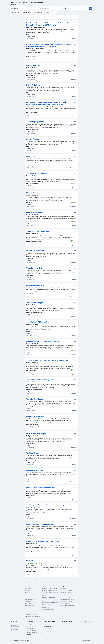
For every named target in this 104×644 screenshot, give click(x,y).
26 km (65, 8)
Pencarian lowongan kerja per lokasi (32, 616)
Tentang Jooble (30, 624)
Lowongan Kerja (48, 626)
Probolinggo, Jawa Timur (30, 600)
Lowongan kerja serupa (32, 630)
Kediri (26, 598)
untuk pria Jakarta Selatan (48, 609)
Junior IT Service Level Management (40, 380)
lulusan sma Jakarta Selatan (66, 590)
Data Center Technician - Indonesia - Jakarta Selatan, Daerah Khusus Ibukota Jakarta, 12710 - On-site (49, 24)
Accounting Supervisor (35, 122)
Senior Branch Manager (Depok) (38, 231)
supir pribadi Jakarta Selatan (66, 601)
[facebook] (82, 622)
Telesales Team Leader (35, 399)
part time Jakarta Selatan (65, 592)
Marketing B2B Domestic (36, 416)
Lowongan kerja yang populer (31, 614)
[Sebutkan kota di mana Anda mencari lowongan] (54, 8)
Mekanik (30, 561)
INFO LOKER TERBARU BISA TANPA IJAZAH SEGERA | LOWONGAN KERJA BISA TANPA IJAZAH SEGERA (46, 103)
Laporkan (73, 38)
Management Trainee (34, 66)
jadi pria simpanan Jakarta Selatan (50, 588)
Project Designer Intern (35, 285)
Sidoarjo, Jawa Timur (29, 605)
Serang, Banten (28, 603)
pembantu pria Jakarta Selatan (49, 597)
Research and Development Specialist (41, 488)
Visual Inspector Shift (34, 268)
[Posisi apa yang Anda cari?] (24, 8)
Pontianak (27, 590)
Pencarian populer (30, 583)
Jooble (92, 641)
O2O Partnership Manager (36, 434)
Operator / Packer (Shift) (35, 251)
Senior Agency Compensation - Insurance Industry (45, 505)
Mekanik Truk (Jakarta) (35, 193)
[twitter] (88, 622)
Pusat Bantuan (30, 628)
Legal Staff (31, 156)
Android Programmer (34, 139)
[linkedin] (92, 622)
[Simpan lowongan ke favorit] (75, 23)
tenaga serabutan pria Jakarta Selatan (51, 592)
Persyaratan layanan (15, 641)
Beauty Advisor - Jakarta (36, 470)
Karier (28, 626)
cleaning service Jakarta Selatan (67, 600)
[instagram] (85, 622)
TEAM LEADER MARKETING (37, 174)
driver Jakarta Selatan (65, 594)
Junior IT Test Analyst (35, 303)
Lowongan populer (66, 624)
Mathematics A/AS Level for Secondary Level (43, 341)
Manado (27, 592)
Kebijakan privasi (25, 641)
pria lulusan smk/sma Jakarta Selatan (50, 602)
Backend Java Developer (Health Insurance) (43, 541)
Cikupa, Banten (28, 601)
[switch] (75, 17)
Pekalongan (27, 596)
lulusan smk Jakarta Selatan (66, 596)
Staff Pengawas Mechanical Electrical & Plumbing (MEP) (47, 361)
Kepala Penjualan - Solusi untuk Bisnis (40, 524)
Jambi (26, 594)
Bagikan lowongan (48, 624)
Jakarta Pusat (28, 588)
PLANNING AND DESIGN (35, 212)
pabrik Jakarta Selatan (65, 588)
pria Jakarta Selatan (47, 604)
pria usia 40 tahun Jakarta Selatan (50, 590)
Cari (91, 8)
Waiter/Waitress (33, 453)
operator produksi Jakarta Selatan (67, 605)
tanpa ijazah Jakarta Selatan (66, 598)
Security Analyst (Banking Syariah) (39, 322)
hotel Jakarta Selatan (65, 603)
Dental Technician (33, 85)
